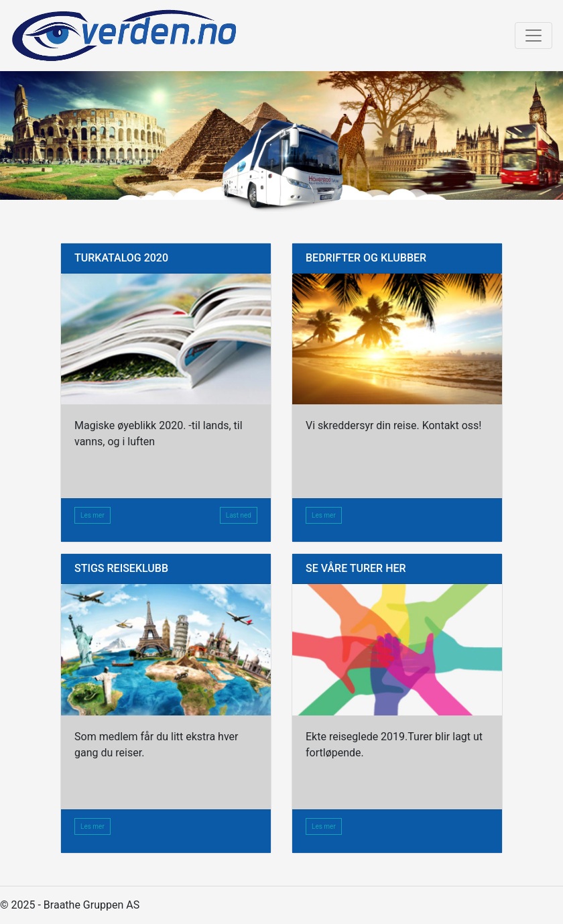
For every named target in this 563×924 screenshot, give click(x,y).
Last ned (239, 515)
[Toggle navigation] (534, 36)
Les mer (92, 515)
